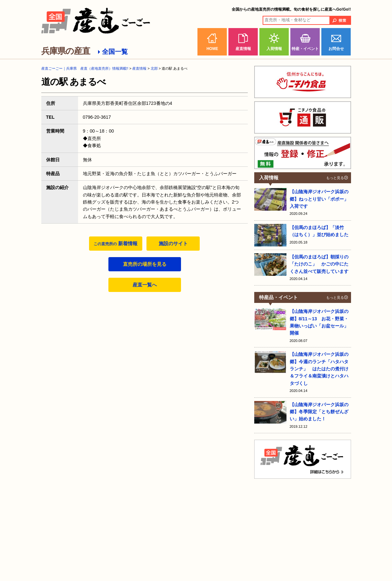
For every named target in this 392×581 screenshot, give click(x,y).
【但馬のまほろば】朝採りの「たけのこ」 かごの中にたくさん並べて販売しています (319, 264)
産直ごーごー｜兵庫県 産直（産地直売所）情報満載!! (85, 68)
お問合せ (336, 49)
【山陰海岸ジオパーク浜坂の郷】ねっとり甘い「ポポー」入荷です (319, 199)
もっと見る (335, 178)
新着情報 (116, 243)
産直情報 (243, 49)
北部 (154, 68)
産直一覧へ (145, 285)
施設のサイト (173, 243)
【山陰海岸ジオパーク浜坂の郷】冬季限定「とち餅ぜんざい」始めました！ (319, 412)
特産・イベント (305, 49)
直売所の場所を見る (145, 264)
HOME (212, 49)
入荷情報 (274, 49)
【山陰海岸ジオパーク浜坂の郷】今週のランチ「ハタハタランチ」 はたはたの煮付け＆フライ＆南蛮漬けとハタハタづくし (319, 369)
